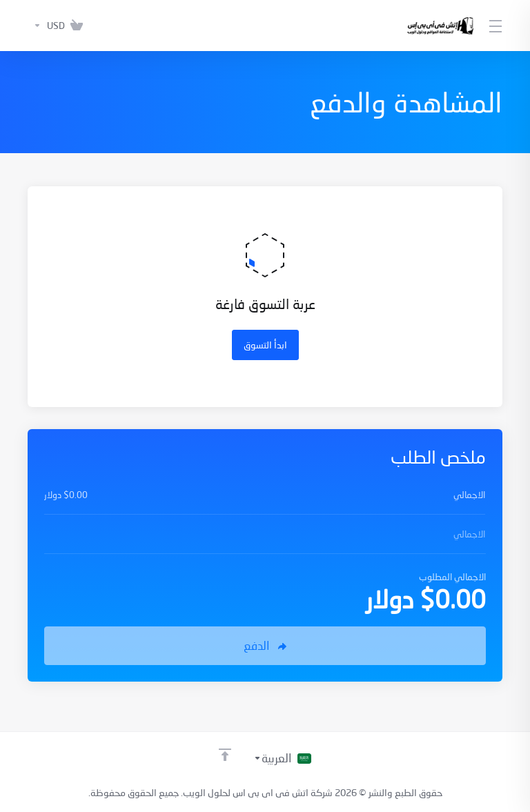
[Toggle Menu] (496, 26)
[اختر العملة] (46, 26)
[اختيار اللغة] (282, 758)
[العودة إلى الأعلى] (225, 755)
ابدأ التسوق (265, 345)
